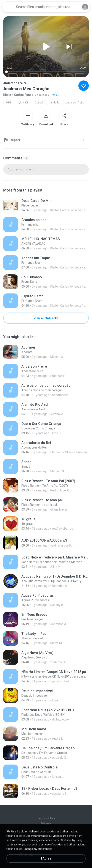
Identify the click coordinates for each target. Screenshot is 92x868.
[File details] (46, 205)
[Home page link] (8, 7)
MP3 (9, 103)
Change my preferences (38, 849)
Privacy (46, 824)
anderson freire (75, 103)
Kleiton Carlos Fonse (18, 95)
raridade (54, 103)
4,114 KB (23, 103)
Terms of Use (46, 818)
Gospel (39, 103)
